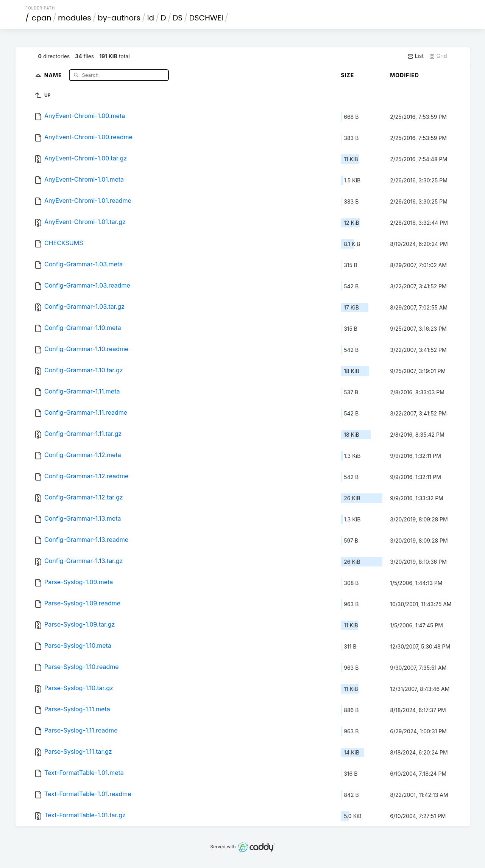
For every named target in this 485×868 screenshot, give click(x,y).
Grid (438, 56)
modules (74, 18)
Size (347, 75)
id (151, 18)
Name (54, 75)
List (416, 56)
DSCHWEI (206, 18)
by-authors (119, 18)
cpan (42, 18)
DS (178, 18)
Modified (405, 75)
